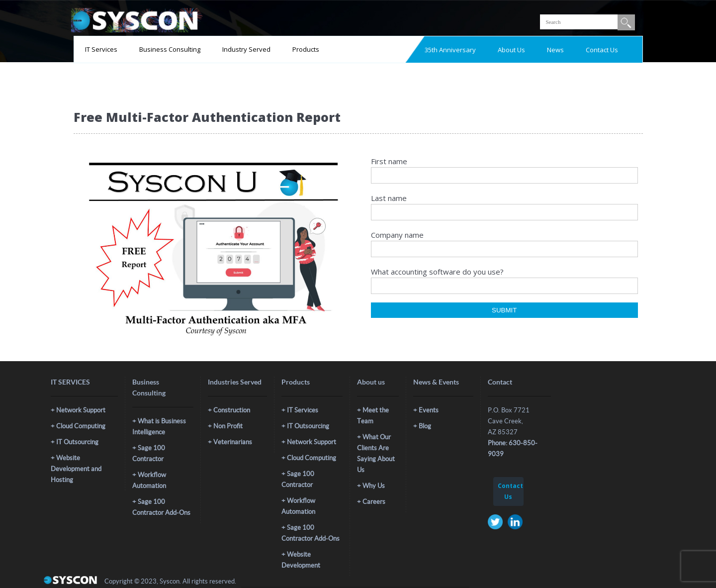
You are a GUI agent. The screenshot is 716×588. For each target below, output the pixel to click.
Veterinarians (233, 442)
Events (429, 410)
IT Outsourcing (77, 442)
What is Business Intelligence (159, 427)
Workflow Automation (149, 480)
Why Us (374, 486)
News (555, 50)
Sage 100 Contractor (149, 453)
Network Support (81, 410)
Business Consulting (170, 49)
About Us (511, 50)
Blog (425, 426)
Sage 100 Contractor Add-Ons (161, 507)
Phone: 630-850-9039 (513, 448)
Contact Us (602, 50)
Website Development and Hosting (76, 469)
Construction (232, 410)
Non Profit (228, 426)
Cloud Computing (81, 426)
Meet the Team (373, 416)
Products (306, 49)
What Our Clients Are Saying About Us (376, 453)
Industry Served (246, 49)
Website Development (301, 560)
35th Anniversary (450, 50)
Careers (374, 502)
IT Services (101, 49)
